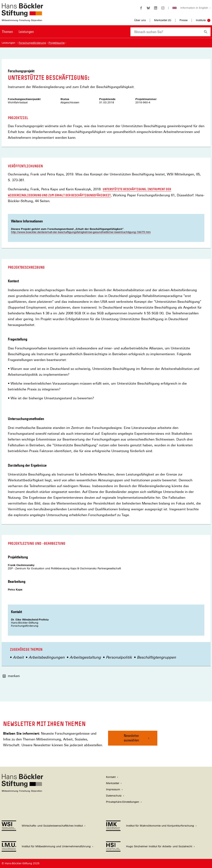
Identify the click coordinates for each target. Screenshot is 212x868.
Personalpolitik (119, 657)
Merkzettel (113, 783)
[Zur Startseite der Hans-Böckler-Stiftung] (22, 19)
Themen (7, 32)
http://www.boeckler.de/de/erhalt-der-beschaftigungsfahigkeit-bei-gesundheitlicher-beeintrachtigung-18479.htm (81, 232)
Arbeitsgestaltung (85, 657)
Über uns (140, 20)
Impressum (113, 789)
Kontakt (111, 777)
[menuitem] (7, 34)
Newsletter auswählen (131, 738)
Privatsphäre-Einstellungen (123, 802)
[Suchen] (206, 32)
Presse (184, 20)
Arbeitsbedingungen (47, 657)
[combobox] (166, 32)
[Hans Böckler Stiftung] (22, 791)
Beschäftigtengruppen (156, 657)
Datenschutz (114, 796)
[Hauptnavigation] (18, 32)
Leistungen (26, 32)
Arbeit (18, 657)
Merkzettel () (163, 20)
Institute (201, 20)
